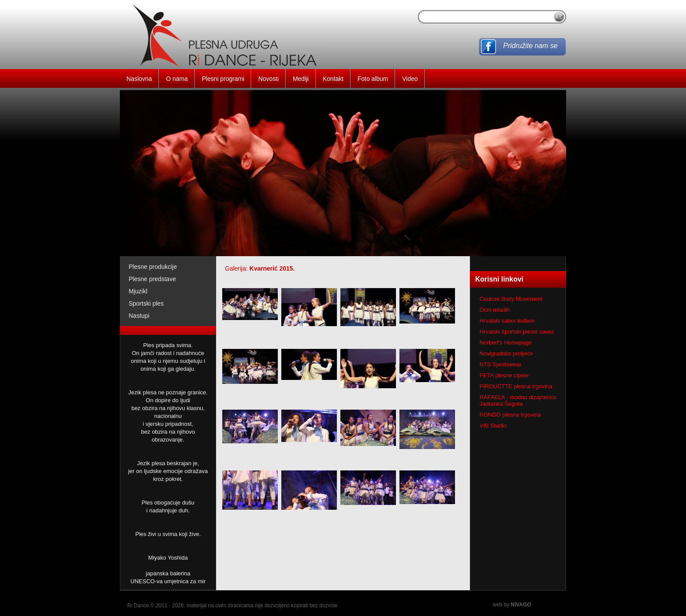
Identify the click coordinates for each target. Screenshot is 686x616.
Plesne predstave (152, 279)
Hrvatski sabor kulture (507, 321)
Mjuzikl (138, 291)
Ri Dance (138, 606)
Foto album (373, 79)
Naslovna (139, 79)
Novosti (268, 79)
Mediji (301, 79)
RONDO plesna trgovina (510, 415)
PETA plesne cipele (504, 375)
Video (410, 79)
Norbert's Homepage (506, 343)
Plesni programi (223, 79)
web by (512, 605)
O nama (177, 79)
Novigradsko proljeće (506, 353)
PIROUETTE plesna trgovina (516, 386)
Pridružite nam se (530, 46)
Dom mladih (495, 310)
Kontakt (333, 79)
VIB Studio (493, 426)
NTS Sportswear (500, 364)
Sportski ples (146, 303)
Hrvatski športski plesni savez (517, 332)
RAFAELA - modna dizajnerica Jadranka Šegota (518, 400)
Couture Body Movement (511, 299)
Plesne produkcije (153, 267)
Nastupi (139, 316)
